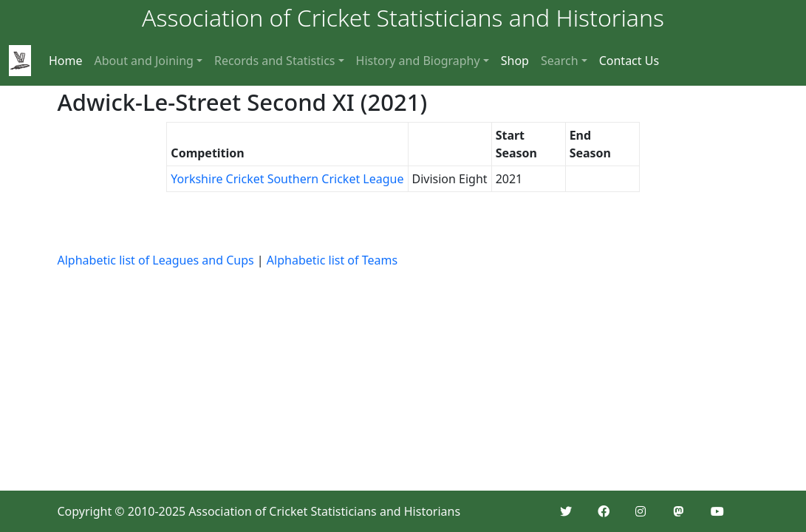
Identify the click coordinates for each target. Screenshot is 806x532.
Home (66, 61)
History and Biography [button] (418, 61)
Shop (515, 61)
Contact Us (629, 61)
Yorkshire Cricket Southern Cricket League (287, 179)
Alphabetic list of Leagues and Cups (156, 260)
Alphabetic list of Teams (332, 260)
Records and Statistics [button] (275, 61)
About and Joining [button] (144, 61)
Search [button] (560, 61)
